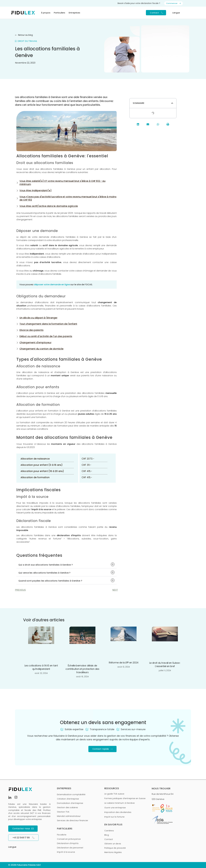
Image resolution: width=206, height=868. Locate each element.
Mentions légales (113, 852)
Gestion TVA (63, 812)
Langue (176, 13)
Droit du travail (27, 41)
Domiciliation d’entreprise (70, 803)
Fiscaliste (62, 835)
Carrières (109, 831)
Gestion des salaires (67, 807)
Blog (107, 835)
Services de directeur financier (73, 820)
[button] (67, 564)
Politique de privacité (115, 848)
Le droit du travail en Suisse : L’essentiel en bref (165, 665)
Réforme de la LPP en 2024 (124, 663)
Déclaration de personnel (70, 848)
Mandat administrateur (69, 816)
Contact (109, 839)
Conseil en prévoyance (69, 839)
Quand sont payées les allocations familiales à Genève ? (50, 581)
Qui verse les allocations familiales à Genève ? (44, 573)
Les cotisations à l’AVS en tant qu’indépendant (41, 667)
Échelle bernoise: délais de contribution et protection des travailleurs (82, 669)
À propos (46, 13)
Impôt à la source (66, 852)
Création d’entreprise (68, 799)
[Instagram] (17, 797)
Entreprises (74, 13)
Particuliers (59, 13)
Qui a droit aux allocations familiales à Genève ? (46, 565)
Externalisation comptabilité (71, 794)
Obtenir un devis (113, 844)
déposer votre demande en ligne (52, 285)
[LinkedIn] (11, 797)
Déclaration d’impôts (68, 843)
